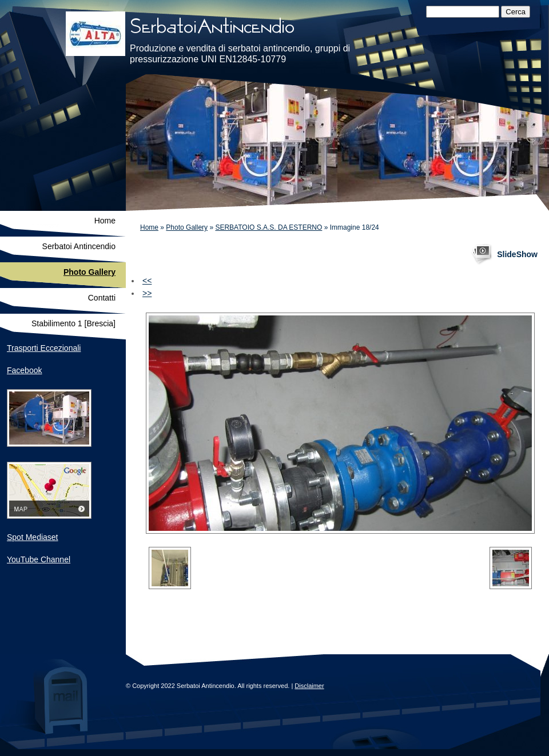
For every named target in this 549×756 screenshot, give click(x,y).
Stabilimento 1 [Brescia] (73, 323)
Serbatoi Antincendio (79, 246)
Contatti (102, 298)
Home (149, 227)
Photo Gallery (187, 227)
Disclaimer (309, 686)
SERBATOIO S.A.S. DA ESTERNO (268, 227)
